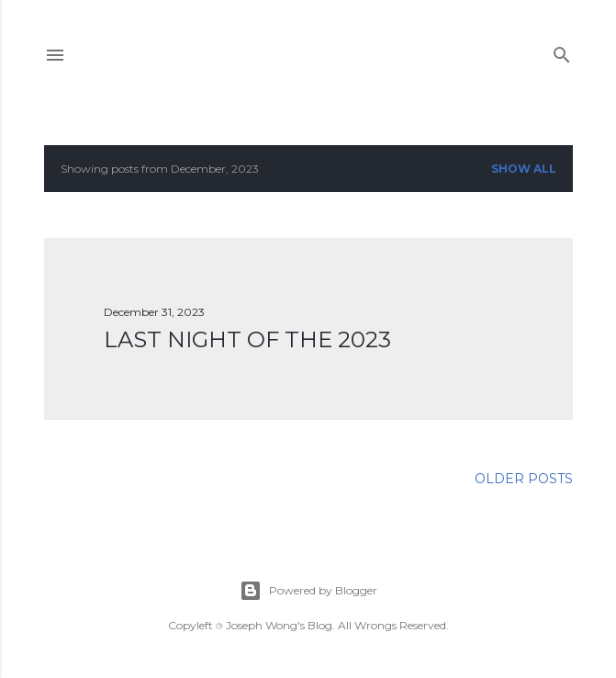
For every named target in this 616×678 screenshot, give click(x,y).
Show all (524, 169)
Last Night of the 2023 (247, 339)
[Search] (562, 51)
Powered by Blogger (308, 591)
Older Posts (524, 479)
